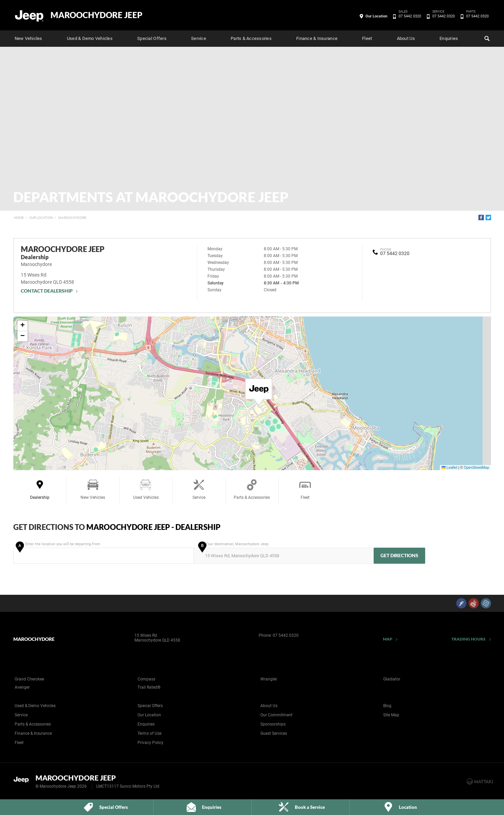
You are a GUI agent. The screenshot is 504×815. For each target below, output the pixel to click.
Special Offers (152, 38)
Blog (387, 706)
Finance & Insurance (317, 38)
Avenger (22, 687)
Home (19, 218)
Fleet (367, 38)
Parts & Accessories (251, 38)
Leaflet (449, 467)
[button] (259, 392)
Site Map (391, 715)
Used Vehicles (146, 489)
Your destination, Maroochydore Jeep (283, 553)
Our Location (376, 16)
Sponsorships (273, 724)
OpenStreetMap (476, 467)
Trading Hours (469, 639)
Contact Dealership (47, 291)
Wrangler (269, 679)
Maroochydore (72, 218)
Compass (146, 679)
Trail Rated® (149, 687)
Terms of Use (149, 733)
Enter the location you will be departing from (103, 553)
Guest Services (274, 733)
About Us (406, 38)
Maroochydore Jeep (96, 15)
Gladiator (392, 679)
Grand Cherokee (29, 679)
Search (486, 38)
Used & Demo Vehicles (90, 38)
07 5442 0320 (409, 16)
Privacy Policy (150, 743)
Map (388, 639)
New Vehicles (28, 38)
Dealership (40, 489)
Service (199, 38)
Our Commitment (276, 715)
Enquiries (449, 38)
